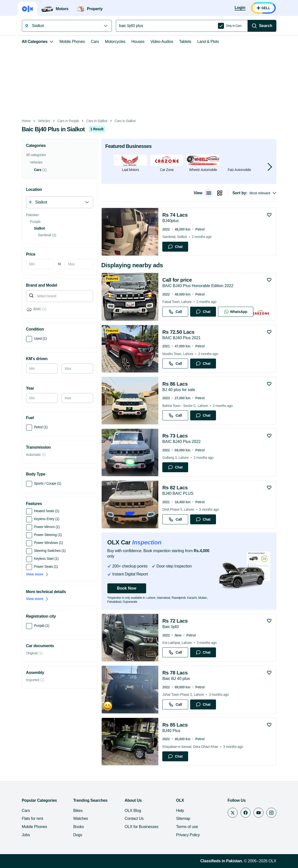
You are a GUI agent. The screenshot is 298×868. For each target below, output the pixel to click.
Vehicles (44, 121)
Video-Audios (162, 42)
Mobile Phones (72, 42)
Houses (138, 42)
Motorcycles (115, 42)
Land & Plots (208, 42)
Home (26, 121)
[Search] (262, 26)
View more (38, 574)
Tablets (185, 42)
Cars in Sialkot (97, 121)
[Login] (240, 8)
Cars (95, 42)
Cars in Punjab (68, 121)
